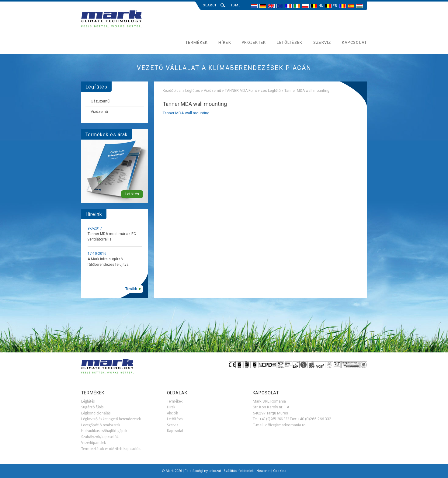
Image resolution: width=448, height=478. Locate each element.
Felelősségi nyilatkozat (203, 471)
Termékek (197, 42)
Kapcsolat (354, 42)
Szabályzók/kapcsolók (100, 437)
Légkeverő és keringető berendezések (111, 419)
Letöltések (290, 42)
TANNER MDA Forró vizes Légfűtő (253, 91)
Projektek (254, 42)
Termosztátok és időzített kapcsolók (111, 449)
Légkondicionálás (96, 413)
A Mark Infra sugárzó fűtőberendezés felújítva (108, 262)
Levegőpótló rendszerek (101, 425)
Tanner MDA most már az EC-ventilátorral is (112, 237)
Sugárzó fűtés (92, 407)
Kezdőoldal (172, 91)
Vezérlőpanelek (94, 443)
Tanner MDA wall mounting (186, 113)
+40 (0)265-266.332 (274, 419)
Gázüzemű (100, 101)
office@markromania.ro (285, 425)
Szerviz (322, 42)
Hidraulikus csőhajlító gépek (104, 431)
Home (235, 5)
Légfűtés (193, 91)
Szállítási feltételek (239, 471)
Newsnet (263, 471)
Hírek (225, 42)
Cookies (280, 471)
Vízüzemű (212, 91)
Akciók (172, 413)
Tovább (131, 289)
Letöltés (132, 194)
